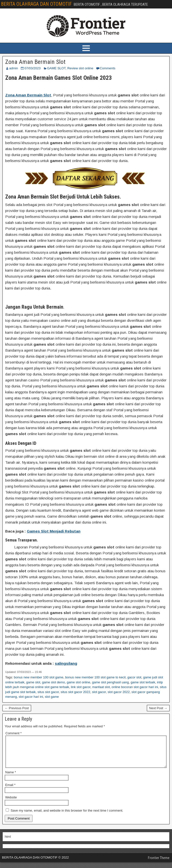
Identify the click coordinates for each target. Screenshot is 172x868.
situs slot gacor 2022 (75, 692)
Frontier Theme (159, 864)
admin (14, 68)
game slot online (79, 682)
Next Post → (158, 708)
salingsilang (66, 663)
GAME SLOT (56, 68)
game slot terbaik (143, 682)
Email (10, 791)
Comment (14, 733)
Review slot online (80, 68)
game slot (33, 682)
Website (11, 803)
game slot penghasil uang (110, 682)
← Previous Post (17, 708)
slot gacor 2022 (119, 692)
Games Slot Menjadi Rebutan (54, 531)
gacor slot (134, 677)
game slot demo (53, 682)
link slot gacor (81, 687)
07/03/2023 (32, 68)
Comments (108, 68)
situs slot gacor (48, 692)
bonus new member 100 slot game (39, 677)
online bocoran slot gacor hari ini (135, 687)
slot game (52, 697)
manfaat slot (101, 687)
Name (11, 778)
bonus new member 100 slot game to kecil (95, 677)
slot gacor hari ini (31, 697)
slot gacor (99, 692)
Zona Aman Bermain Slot (35, 62)
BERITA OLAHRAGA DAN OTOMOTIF (36, 4)
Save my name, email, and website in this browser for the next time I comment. (67, 816)
